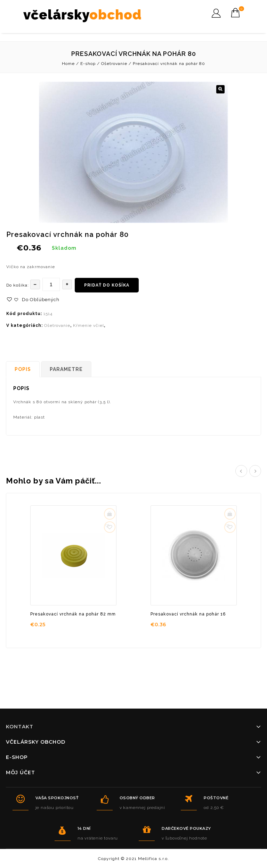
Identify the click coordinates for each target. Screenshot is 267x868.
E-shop (88, 64)
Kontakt (20, 727)
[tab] (23, 369)
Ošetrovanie (114, 64)
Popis (23, 369)
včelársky (83, 15)
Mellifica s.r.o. (153, 859)
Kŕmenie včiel (88, 325)
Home (68, 64)
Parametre (66, 369)
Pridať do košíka (107, 285)
